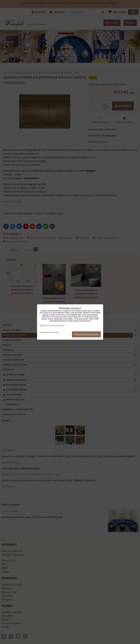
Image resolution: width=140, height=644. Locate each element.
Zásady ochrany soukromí (52, 325)
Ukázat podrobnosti (49, 332)
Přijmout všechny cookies (86, 334)
